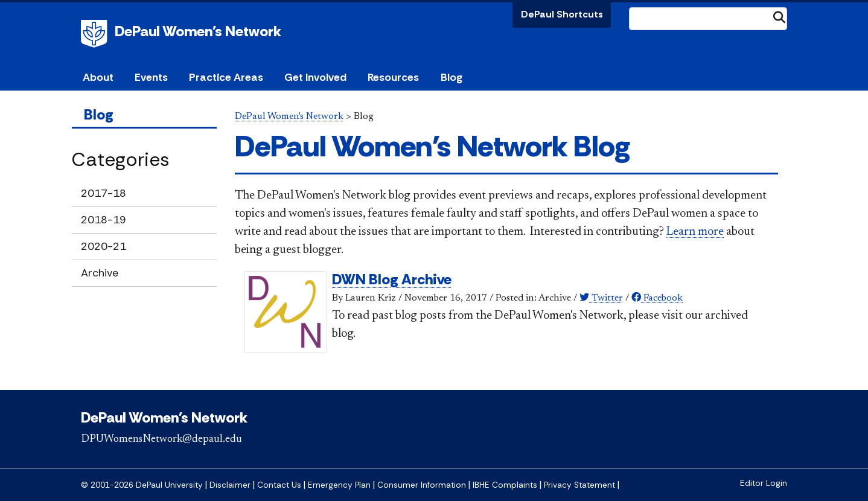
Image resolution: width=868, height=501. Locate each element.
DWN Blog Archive (392, 279)
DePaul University (96, 34)
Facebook (657, 298)
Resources (393, 77)
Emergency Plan (339, 485)
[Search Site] (708, 19)
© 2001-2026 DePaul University (142, 485)
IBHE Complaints (505, 485)
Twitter (601, 298)
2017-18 (104, 193)
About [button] (98, 77)
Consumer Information (422, 485)
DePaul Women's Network (198, 31)
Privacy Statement (579, 485)
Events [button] (151, 77)
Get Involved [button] (315, 77)
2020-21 (104, 246)
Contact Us (279, 485)
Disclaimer (230, 485)
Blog (452, 77)
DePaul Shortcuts (562, 14)
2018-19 (104, 220)
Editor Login (764, 483)
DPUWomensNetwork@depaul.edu (161, 439)
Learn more (695, 232)
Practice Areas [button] (226, 77)
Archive (100, 273)
